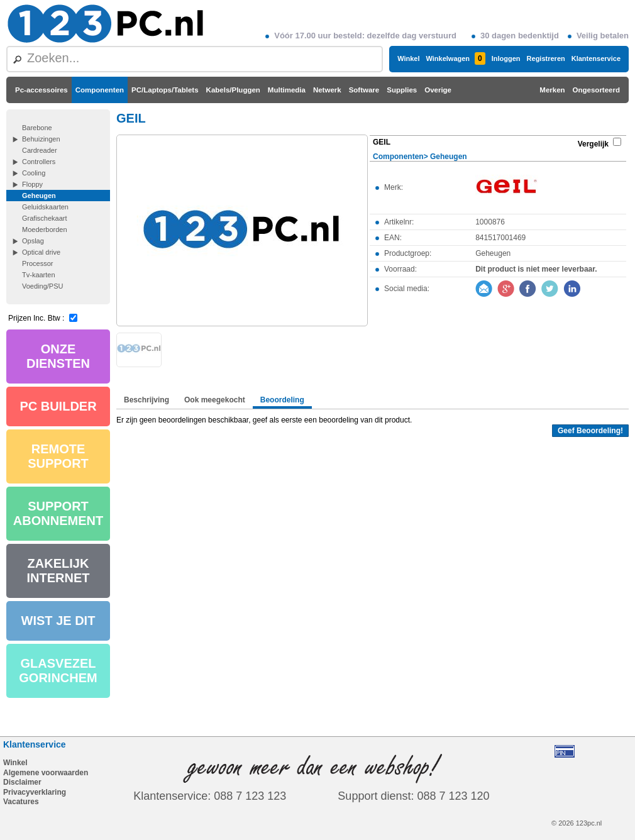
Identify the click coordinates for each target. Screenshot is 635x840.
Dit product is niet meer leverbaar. (536, 269)
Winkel (408, 58)
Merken (552, 90)
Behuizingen (41, 139)
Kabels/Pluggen (233, 90)
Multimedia (287, 90)
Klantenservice (596, 58)
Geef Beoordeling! (590, 431)
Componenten (100, 90)
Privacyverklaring (35, 792)
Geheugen (39, 196)
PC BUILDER (58, 406)
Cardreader (40, 150)
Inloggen (506, 58)
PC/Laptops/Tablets (165, 90)
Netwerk (327, 90)
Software (364, 90)
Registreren (546, 58)
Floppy (32, 184)
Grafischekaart (45, 218)
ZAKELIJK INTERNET (58, 571)
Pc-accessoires (41, 90)
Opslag (33, 241)
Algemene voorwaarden (46, 773)
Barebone (37, 128)
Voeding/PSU (42, 286)
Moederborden (45, 229)
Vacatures (21, 802)
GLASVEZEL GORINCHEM (58, 671)
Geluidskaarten (45, 207)
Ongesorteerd (596, 90)
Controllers (39, 162)
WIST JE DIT (58, 621)
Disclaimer (22, 782)
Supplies (402, 90)
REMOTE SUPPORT (58, 456)
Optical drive (41, 252)
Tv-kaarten (39, 275)
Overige (438, 90)
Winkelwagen (455, 58)
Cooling (34, 173)
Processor (38, 263)
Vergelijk (593, 144)
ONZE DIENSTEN (58, 356)
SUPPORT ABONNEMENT (58, 513)
